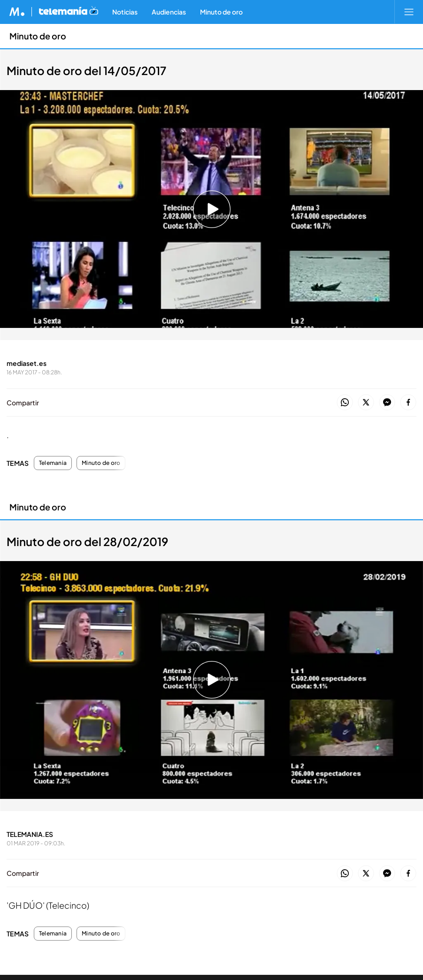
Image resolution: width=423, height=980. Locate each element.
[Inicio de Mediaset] (17, 12)
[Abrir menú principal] (409, 12)
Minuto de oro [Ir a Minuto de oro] (38, 36)
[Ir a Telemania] (69, 12)
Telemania (53, 463)
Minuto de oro (101, 463)
